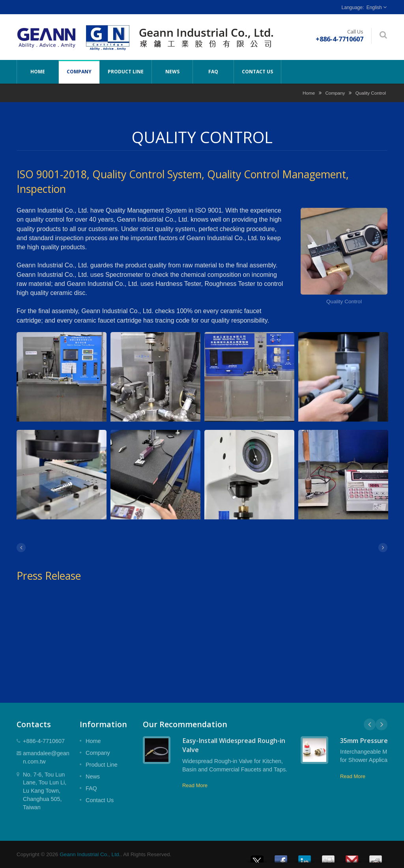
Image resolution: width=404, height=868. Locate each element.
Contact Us (257, 72)
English (374, 7)
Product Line (126, 72)
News (172, 72)
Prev (370, 724)
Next (382, 724)
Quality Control (371, 93)
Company (79, 72)
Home (38, 72)
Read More (195, 785)
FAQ (213, 72)
